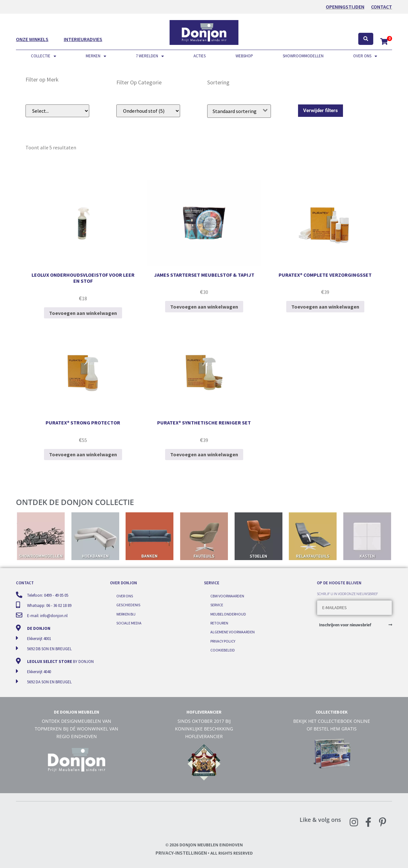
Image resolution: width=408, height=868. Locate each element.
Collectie (44, 56)
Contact (382, 7)
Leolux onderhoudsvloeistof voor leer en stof (83, 278)
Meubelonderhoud (228, 614)
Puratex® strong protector (83, 423)
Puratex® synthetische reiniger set (204, 423)
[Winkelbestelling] (239, 111)
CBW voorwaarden (227, 596)
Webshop (244, 56)
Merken (96, 56)
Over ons (365, 56)
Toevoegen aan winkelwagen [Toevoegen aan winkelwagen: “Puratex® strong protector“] (83, 454)
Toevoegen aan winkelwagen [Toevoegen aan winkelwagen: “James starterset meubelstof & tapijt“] (204, 307)
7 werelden (150, 56)
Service (217, 605)
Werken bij (126, 614)
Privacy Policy (223, 641)
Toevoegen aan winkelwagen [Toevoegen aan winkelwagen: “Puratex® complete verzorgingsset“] (325, 307)
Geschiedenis (128, 605)
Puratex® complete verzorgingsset (325, 275)
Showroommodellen (303, 56)
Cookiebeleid (223, 650)
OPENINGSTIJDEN (345, 7)
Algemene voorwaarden (233, 632)
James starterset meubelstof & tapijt (204, 275)
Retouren (219, 623)
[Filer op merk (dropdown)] (57, 111)
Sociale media (129, 623)
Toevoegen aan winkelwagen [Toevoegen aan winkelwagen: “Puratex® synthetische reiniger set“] (204, 454)
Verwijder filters (321, 110)
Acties (200, 56)
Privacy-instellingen (181, 853)
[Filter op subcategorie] (148, 111)
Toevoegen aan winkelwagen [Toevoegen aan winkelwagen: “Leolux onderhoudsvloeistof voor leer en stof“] (83, 313)
